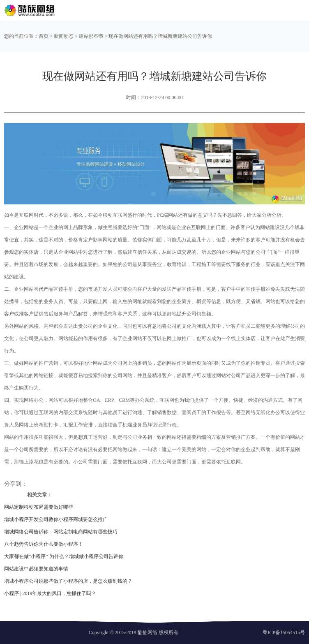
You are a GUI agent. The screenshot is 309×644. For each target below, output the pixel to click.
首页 (44, 36)
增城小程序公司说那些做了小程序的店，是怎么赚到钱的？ (68, 581)
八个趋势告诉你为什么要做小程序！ (44, 544)
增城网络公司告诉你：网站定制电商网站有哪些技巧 (61, 532)
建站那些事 (91, 36)
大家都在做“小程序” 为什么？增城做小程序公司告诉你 (64, 556)
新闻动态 (64, 36)
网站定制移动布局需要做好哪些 (39, 507)
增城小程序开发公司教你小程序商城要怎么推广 (56, 519)
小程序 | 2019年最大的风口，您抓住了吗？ (50, 593)
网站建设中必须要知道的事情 (36, 569)
